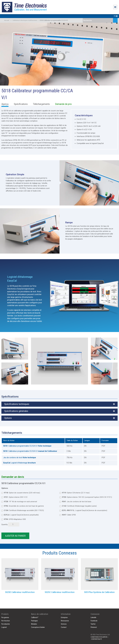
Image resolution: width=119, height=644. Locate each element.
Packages (34, 621)
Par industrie (6, 624)
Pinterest (94, 627)
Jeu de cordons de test (20, 458)
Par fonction (6, 621)
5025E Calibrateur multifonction (20, 592)
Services (64, 624)
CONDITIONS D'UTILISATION (99, 637)
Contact (64, 627)
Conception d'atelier (38, 627)
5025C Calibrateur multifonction (60, 592)
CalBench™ (35, 617)
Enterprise (64, 617)
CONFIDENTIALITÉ (96, 639)
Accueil (7, 20)
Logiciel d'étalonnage (19, 463)
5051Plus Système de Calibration (99, 592)
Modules (34, 624)
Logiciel (4, 627)
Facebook (94, 621)
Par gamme (5, 617)
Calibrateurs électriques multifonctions (25, 20)
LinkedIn (93, 617)
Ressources (65, 621)
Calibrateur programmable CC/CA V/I (27, 446)
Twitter (93, 624)
